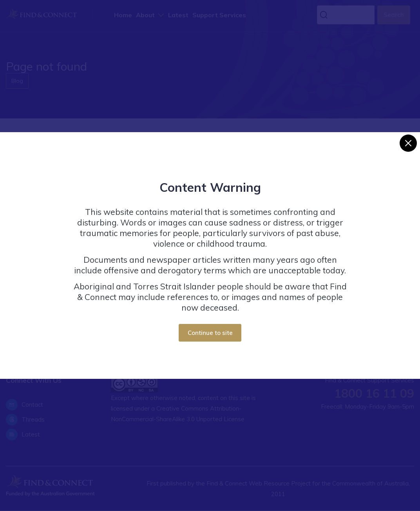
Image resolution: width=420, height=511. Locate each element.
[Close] (408, 143)
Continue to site (210, 333)
